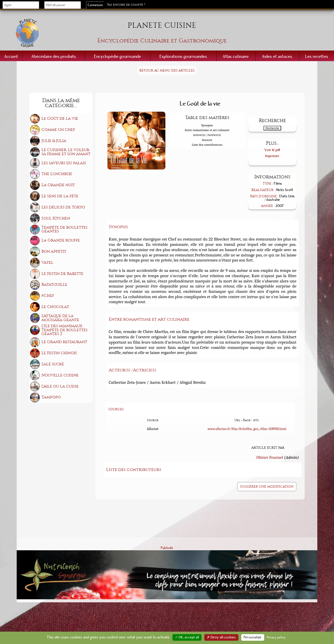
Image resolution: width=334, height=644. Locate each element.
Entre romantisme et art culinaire (207, 130)
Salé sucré (53, 364)
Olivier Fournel (270, 457)
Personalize (253, 637)
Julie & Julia (54, 141)
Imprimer (272, 156)
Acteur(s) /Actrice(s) (207, 135)
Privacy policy (276, 637)
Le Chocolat (55, 307)
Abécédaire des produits (54, 56)
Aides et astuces (277, 56)
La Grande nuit (58, 185)
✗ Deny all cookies (221, 637)
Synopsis (207, 125)
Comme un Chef (58, 130)
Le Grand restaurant (64, 342)
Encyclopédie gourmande (118, 56)
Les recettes (317, 56)
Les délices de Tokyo (63, 207)
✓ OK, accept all (187, 637)
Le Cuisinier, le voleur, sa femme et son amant (66, 152)
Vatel (47, 263)
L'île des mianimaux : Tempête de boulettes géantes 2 (64, 330)
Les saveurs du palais (64, 163)
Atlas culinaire (236, 56)
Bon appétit (54, 251)
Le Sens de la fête (60, 196)
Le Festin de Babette (62, 274)
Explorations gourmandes (183, 56)
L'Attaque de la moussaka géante (60, 318)
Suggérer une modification (267, 486)
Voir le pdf (272, 150)
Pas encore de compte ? (126, 5)
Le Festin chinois (59, 353)
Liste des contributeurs (207, 145)
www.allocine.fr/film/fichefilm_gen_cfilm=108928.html (247, 429)
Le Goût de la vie (60, 118)
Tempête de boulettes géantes (64, 229)
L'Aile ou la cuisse (60, 386)
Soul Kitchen (56, 218)
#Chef (48, 296)
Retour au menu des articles (167, 70)
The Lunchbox (57, 174)
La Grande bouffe (61, 240)
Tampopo (51, 397)
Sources (207, 140)
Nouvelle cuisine (60, 375)
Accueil (11, 56)
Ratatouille (54, 284)
